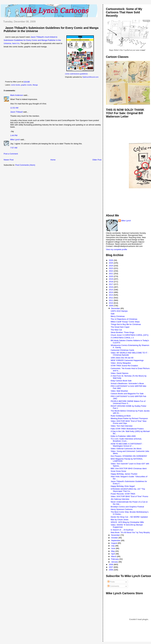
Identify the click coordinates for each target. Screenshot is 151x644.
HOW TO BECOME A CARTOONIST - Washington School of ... (127, 445)
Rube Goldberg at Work (121, 416)
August (114, 543)
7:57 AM (14, 148)
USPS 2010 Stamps (119, 311)
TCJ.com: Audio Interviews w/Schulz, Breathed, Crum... (126, 440)
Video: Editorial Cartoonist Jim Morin (126, 449)
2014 (111, 292)
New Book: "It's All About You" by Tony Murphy (130, 532)
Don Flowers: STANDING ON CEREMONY (129, 456)
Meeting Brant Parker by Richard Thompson (129, 418)
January (115, 562)
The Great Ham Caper (120, 327)
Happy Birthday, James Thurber (124, 474)
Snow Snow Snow (118, 471)
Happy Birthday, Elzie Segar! (123, 486)
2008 (111, 564)
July (113, 546)
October (115, 538)
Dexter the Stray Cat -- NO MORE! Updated (129, 517)
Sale (113, 314)
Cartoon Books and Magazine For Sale (127, 394)
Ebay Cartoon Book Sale (121, 381)
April (113, 554)
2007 (111, 567)
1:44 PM (14, 135)
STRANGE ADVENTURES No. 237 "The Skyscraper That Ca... (128, 490)
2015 (111, 290)
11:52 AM (14, 108)
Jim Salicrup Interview (120, 499)
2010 (111, 303)
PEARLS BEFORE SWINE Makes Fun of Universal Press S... (128, 402)
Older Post (97, 160)
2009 (111, 306)
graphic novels (26, 85)
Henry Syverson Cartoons (122, 509)
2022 (111, 271)
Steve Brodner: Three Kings (122, 332)
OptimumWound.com (90, 77)
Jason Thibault (16, 112)
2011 (111, 300)
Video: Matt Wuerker (119, 391)
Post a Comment (11, 154)
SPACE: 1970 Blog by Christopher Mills (127, 522)
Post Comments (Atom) (25, 165)
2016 (111, 287)
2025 (111, 263)
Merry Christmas (118, 316)
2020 (111, 276)
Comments (113, 586)
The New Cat (116, 330)
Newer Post (9, 160)
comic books (16, 85)
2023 (111, 268)
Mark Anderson (17, 95)
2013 (111, 295)
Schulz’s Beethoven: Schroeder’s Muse (127, 383)
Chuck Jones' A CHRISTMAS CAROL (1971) (130, 335)
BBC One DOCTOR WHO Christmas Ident (129, 468)
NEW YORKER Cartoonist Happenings (127, 360)
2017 (111, 284)
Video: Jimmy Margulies (121, 363)
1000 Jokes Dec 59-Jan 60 (122, 358)
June (113, 548)
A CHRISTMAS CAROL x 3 (122, 338)
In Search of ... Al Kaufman (122, 530)
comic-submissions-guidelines (76, 74)
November (116, 535)
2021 (111, 274)
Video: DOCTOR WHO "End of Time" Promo (129, 496)
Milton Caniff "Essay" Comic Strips (125, 322)
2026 (111, 260)
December (116, 308)
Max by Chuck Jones (120, 520)
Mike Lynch (15, 140)
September (116, 540)
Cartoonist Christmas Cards (122, 350)
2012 (111, 298)
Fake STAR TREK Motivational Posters (127, 429)
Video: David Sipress (119, 373)
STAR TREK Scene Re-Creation (124, 366)
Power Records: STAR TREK (123, 494)
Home (53, 160)
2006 (111, 570)
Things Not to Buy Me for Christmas (126, 324)
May (113, 551)
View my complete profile (117, 249)
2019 (111, 279)
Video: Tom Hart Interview (122, 426)
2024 (111, 266)
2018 (111, 282)
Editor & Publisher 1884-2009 (123, 436)
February (115, 559)
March (114, 556)
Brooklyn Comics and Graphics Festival (127, 507)
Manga (35, 85)
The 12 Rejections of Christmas (124, 319)
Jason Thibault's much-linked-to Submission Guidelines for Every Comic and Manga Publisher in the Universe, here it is (32, 40)
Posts (111, 582)
